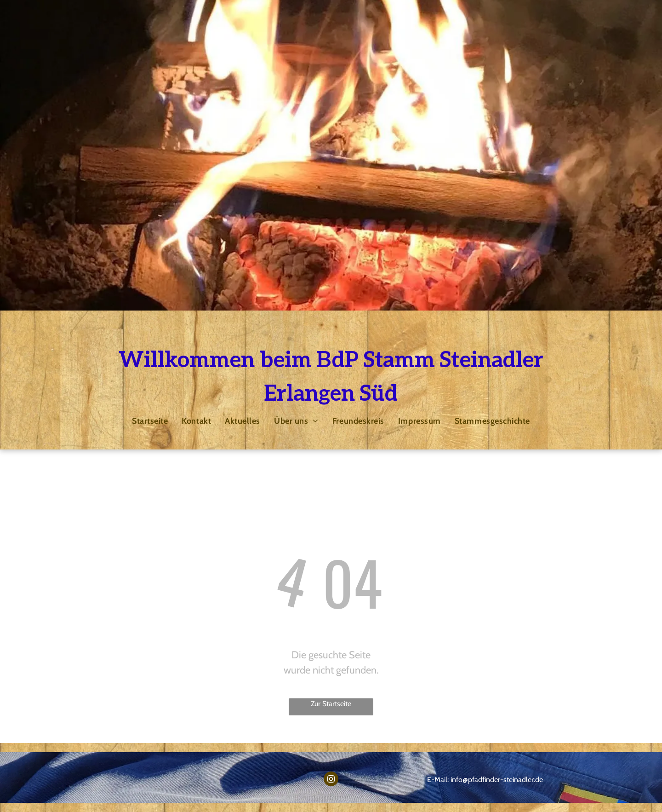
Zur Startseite (331, 704)
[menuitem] (150, 421)
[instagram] (331, 780)
